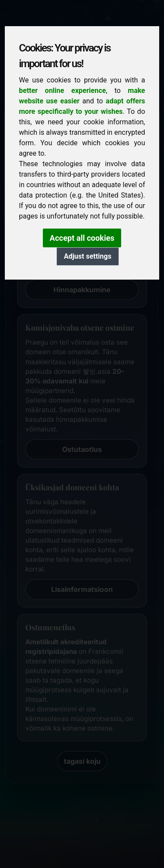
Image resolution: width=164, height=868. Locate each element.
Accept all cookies (82, 238)
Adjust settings (88, 256)
